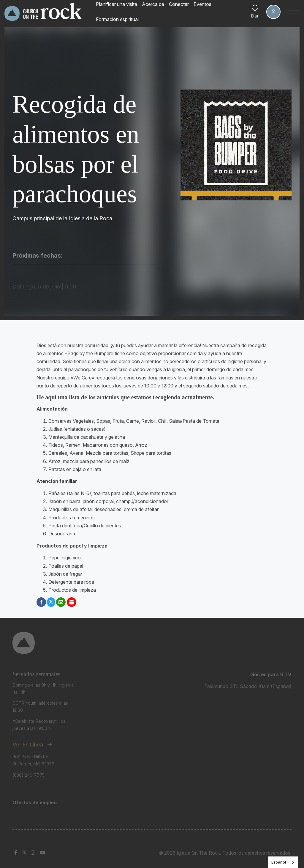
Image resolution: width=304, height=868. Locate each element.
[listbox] (283, 862)
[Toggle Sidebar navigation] (294, 12)
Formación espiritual (117, 19)
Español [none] (279, 862)
